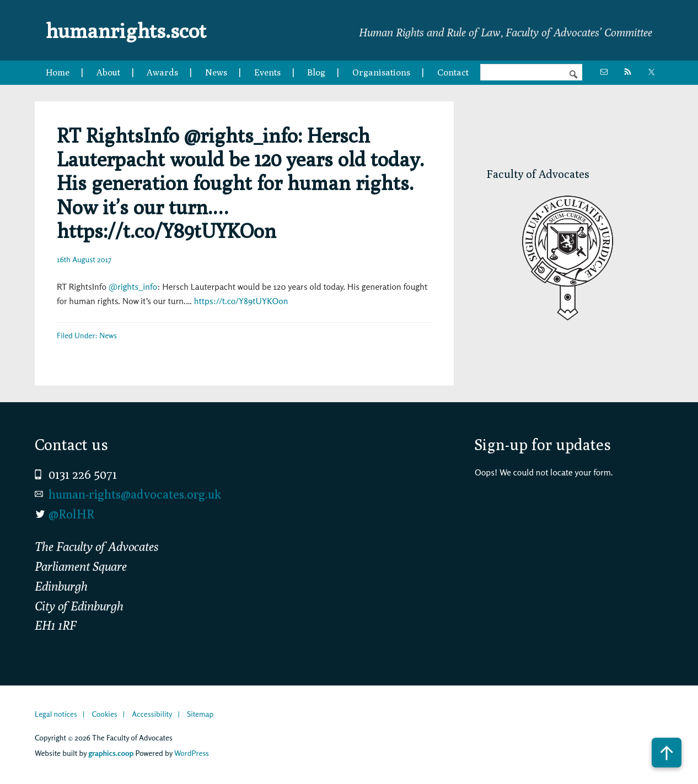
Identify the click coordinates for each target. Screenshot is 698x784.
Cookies (104, 714)
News (108, 335)
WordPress (192, 753)
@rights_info (133, 286)
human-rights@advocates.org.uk (135, 494)
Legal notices (56, 714)
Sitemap (200, 714)
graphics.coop (111, 753)
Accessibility (152, 714)
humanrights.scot (133, 30)
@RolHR (71, 514)
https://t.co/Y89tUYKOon (241, 301)
